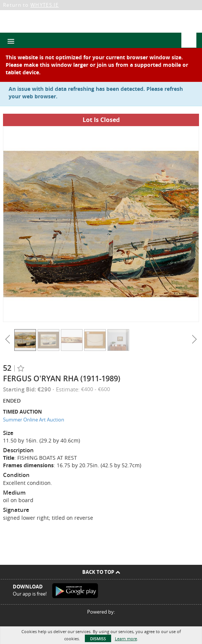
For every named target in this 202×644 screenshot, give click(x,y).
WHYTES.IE (45, 5)
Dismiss (98, 639)
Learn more (126, 639)
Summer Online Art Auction (34, 420)
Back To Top (101, 572)
